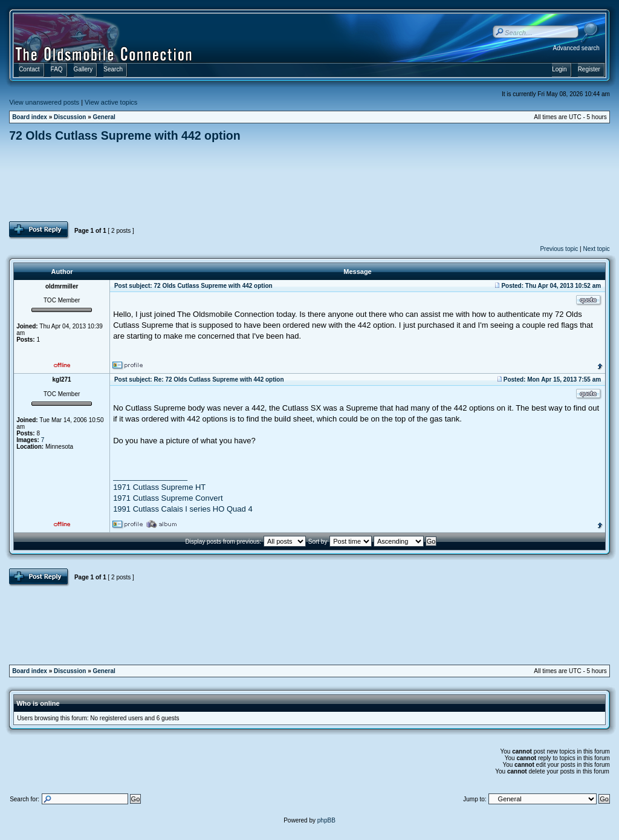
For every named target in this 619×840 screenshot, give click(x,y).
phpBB (326, 820)
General (104, 117)
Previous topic (559, 249)
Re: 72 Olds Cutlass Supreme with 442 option (219, 379)
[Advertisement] (309, 181)
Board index (30, 117)
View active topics (111, 102)
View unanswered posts (44, 102)
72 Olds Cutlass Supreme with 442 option (125, 135)
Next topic (596, 249)
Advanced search (576, 48)
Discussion (70, 117)
